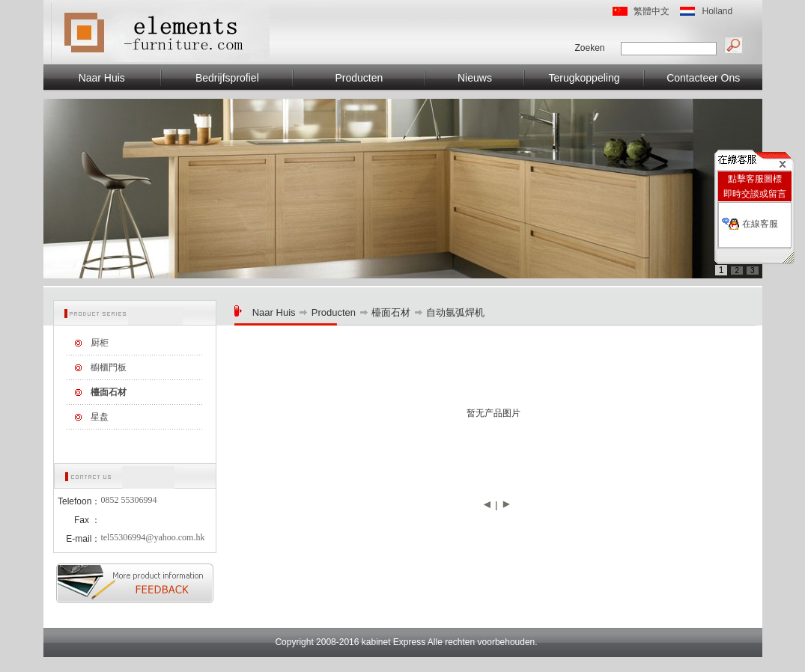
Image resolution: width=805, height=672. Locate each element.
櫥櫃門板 (109, 367)
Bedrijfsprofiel (227, 78)
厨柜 (100, 343)
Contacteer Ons (703, 78)
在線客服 (760, 224)
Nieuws (475, 78)
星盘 (100, 417)
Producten (359, 78)
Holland (718, 11)
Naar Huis (102, 78)
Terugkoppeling (584, 78)
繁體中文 (651, 11)
